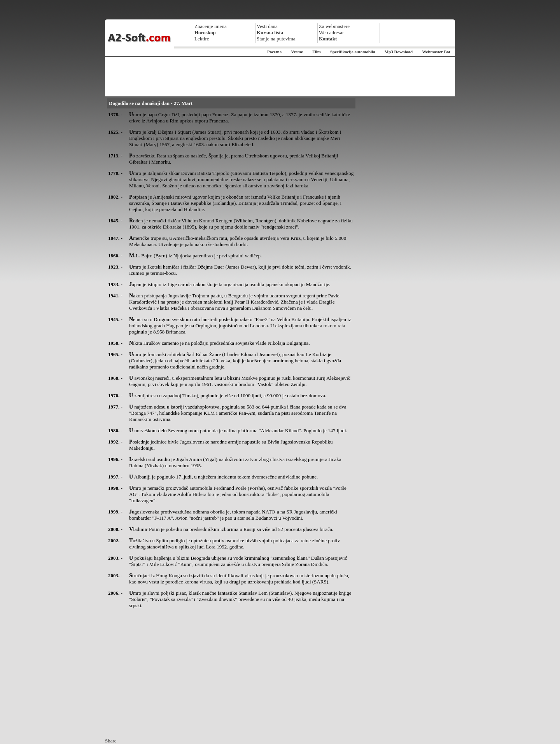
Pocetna (274, 52)
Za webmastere (334, 26)
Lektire (202, 39)
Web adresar (331, 32)
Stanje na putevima (276, 39)
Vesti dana (267, 26)
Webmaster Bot (436, 52)
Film (317, 52)
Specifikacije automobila (353, 52)
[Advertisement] (280, 77)
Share (111, 741)
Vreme (297, 52)
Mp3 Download (399, 52)
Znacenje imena (211, 26)
